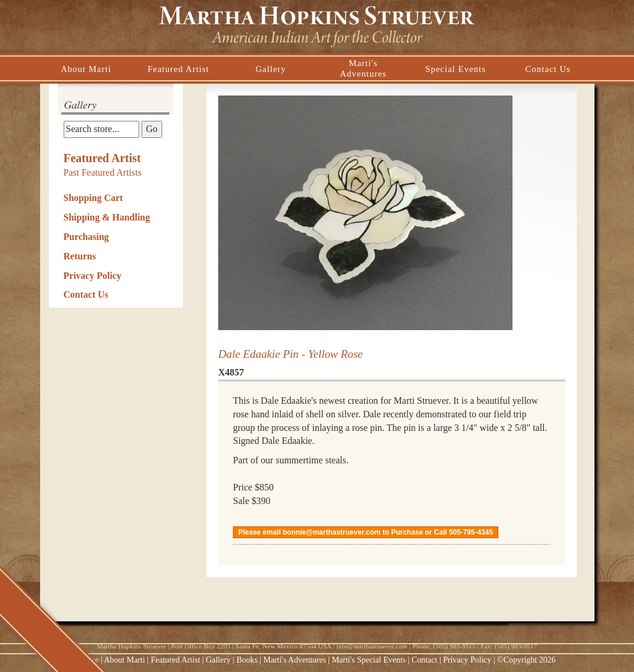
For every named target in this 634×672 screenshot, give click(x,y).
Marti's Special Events (370, 660)
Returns (80, 256)
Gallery (218, 660)
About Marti (124, 660)
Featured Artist (102, 158)
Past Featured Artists (103, 172)
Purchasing (86, 237)
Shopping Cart (93, 198)
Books (247, 660)
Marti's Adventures (296, 660)
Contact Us (86, 294)
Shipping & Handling (107, 217)
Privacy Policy (93, 276)
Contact (425, 660)
